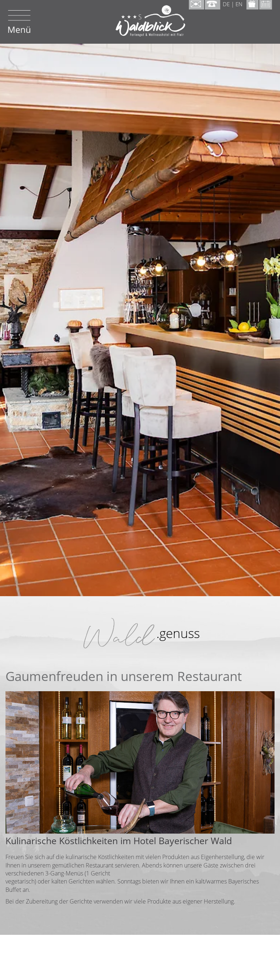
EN (239, 4)
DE (226, 4)
